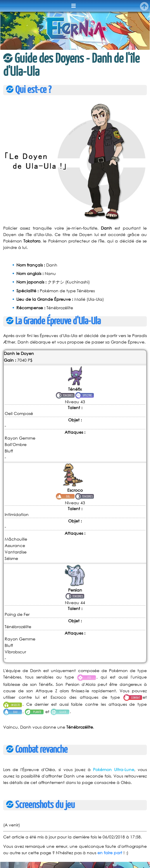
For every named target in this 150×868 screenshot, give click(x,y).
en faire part (110, 853)
